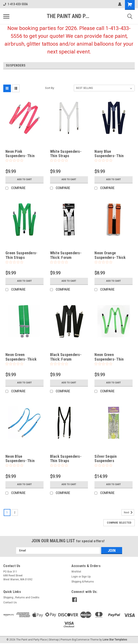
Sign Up (86, 577)
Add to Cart (24, 180)
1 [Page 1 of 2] (7, 513)
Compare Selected (119, 523)
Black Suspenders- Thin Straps (66, 459)
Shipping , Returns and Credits (21, 597)
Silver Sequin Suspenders (106, 459)
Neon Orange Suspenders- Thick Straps (110, 257)
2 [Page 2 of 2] (15, 513)
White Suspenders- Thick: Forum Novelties (66, 257)
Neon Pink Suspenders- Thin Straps (20, 156)
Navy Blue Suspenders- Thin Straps (109, 156)
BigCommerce (81, 640)
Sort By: (50, 88)
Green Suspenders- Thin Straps (21, 255)
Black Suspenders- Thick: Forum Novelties (66, 359)
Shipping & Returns (83, 582)
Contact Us (10, 602)
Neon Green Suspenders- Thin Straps (109, 359)
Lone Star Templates (115, 640)
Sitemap (54, 640)
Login (75, 577)
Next (129, 513)
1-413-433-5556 (15, 4)
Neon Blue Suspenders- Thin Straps (20, 461)
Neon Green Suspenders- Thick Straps (21, 359)
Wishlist (76, 572)
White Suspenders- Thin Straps (66, 154)
